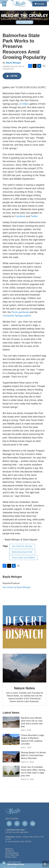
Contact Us (10, 851)
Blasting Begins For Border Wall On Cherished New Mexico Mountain (33, 755)
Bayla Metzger (13, 63)
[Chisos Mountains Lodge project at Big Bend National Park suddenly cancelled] (11, 739)
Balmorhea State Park (22, 552)
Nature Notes (24, 688)
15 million (24, 104)
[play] (4, 863)
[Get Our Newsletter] (24, 627)
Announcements (12, 853)
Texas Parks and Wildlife (24, 558)
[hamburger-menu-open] (4, 4)
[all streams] (46, 864)
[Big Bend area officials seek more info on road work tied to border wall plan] (11, 722)
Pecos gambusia (20, 312)
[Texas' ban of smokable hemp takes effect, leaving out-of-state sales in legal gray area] (11, 771)
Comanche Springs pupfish (17, 316)
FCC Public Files (12, 855)
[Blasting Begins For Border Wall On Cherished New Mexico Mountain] (11, 757)
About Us (9, 849)
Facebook (20, 216)
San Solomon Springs (22, 546)
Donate (41, 4)
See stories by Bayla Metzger (17, 587)
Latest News (11, 713)
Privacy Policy (11, 857)
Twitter (34, 216)
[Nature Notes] (24, 668)
